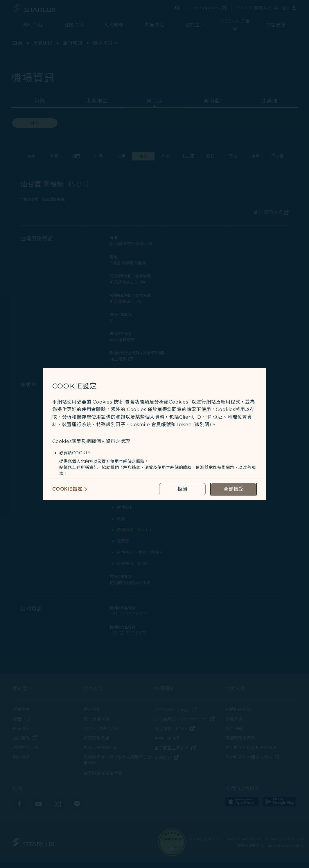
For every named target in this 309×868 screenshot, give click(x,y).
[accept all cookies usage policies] (233, 489)
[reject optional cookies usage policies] (182, 489)
